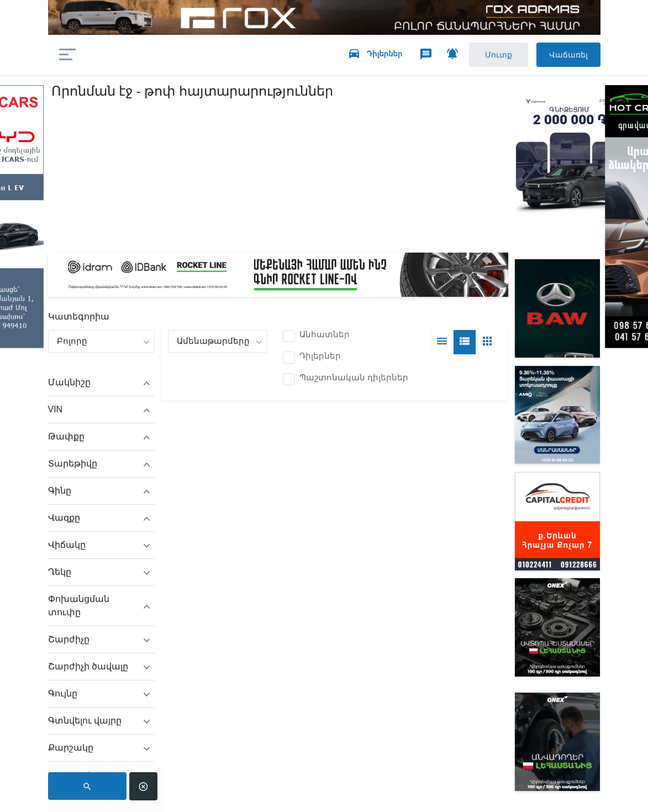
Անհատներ (325, 336)
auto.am (141, 56)
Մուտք (488, 55)
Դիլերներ (320, 358)
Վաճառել (564, 55)
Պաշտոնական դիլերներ (354, 379)
